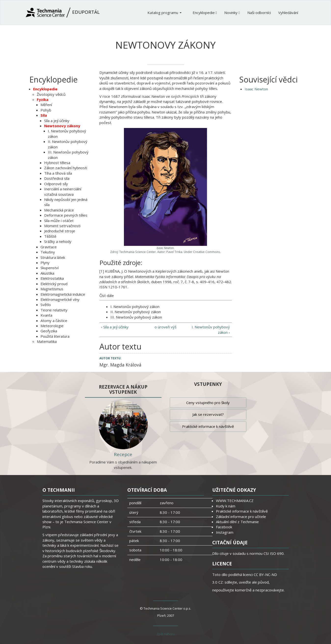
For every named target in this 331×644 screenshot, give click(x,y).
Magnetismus (52, 289)
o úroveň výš (165, 327)
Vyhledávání (288, 13)
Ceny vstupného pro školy (208, 403)
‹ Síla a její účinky (115, 327)
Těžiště (50, 236)
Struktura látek (53, 257)
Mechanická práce (59, 210)
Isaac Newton (256, 89)
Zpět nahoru (166, 634)
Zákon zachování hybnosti (66, 168)
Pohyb (46, 110)
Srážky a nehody (58, 241)
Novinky (232, 13)
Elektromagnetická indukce (63, 294)
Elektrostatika (52, 278)
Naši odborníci (259, 13)
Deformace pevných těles (66, 215)
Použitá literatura (55, 336)
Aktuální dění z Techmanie (237, 522)
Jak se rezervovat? (208, 414)
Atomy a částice (54, 321)
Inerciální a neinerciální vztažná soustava (63, 191)
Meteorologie (52, 326)
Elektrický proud (54, 284)
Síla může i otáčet (59, 221)
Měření (46, 105)
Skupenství (50, 268)
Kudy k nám (226, 506)
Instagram (225, 532)
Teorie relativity (54, 310)
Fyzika (43, 99)
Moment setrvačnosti (62, 226)
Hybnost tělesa (57, 163)
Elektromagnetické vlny (60, 299)
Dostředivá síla (57, 178)
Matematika (47, 341)
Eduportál (63, 13)
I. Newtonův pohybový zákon (135, 307)
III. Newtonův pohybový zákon (136, 317)
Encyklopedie (205, 13)
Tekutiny (48, 252)
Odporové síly (56, 184)
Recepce (123, 454)
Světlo (46, 305)
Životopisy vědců (51, 94)
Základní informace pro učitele (241, 517)
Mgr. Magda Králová (120, 365)
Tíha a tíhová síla (58, 173)
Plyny (45, 263)
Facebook (224, 527)
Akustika (47, 273)
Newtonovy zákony (62, 126)
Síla (44, 115)
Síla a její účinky (57, 121)
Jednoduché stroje (60, 231)
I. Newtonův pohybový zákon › (211, 329)
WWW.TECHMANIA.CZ (235, 501)
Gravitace (49, 247)
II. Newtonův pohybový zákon (136, 312)
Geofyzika (49, 331)
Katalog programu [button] (165, 13)
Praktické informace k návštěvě (208, 426)
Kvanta (46, 315)
